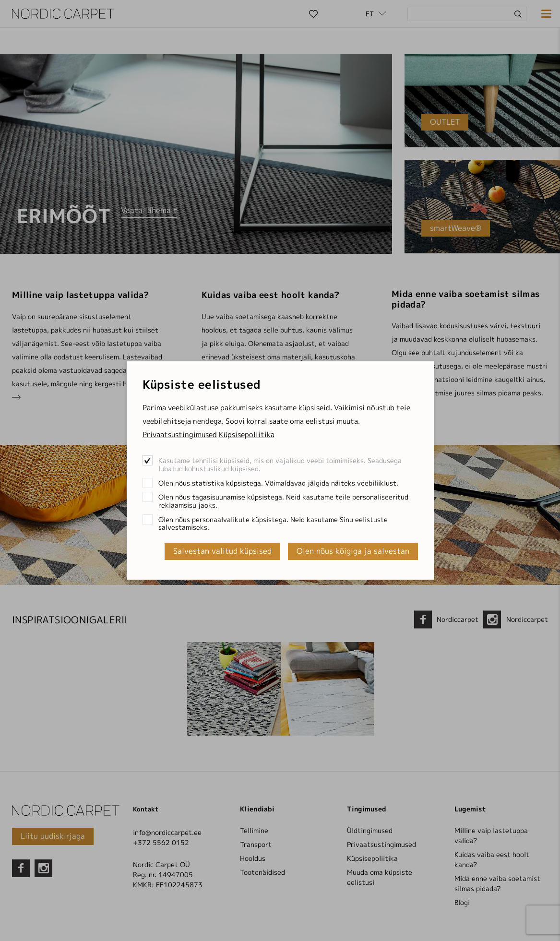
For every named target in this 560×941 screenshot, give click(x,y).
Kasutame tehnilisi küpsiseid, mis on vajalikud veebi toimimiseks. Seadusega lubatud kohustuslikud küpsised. (280, 465)
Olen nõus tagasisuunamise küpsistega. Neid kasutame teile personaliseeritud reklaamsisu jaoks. (283, 501)
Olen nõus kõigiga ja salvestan (353, 551)
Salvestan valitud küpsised (222, 551)
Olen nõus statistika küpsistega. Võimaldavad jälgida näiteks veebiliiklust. (278, 483)
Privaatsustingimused (180, 435)
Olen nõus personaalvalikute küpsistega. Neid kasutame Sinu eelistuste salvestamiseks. (273, 524)
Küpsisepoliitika (247, 435)
